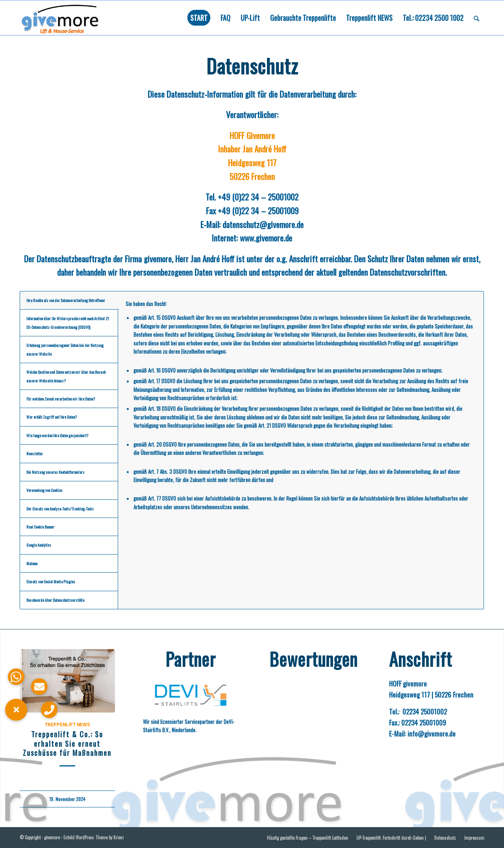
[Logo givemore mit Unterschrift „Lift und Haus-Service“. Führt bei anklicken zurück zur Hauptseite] (69, 18)
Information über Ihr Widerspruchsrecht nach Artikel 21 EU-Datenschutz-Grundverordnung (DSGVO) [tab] (68, 323)
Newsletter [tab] (35, 454)
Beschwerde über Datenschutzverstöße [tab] (55, 600)
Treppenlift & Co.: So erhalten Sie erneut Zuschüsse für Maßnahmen (67, 743)
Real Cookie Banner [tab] (40, 527)
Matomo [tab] (32, 563)
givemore (52, 837)
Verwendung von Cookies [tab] (44, 490)
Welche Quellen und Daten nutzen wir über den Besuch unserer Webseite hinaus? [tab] (66, 376)
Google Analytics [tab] (39, 545)
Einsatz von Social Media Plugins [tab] (51, 582)
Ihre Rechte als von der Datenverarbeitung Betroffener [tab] (66, 300)
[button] (16, 710)
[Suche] (476, 18)
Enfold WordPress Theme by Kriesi (94, 837)
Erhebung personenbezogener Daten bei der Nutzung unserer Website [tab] (65, 349)
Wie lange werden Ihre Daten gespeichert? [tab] (57, 435)
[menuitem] (199, 18)
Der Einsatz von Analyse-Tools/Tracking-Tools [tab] (60, 509)
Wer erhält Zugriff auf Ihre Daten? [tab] (52, 417)
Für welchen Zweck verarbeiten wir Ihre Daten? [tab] (61, 399)
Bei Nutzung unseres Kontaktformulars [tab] (56, 472)
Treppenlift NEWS (67, 725)
